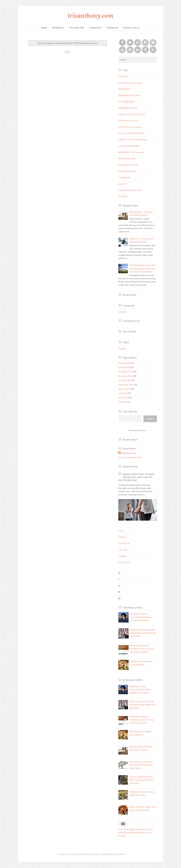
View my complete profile (130, 457)
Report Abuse (130, 440)
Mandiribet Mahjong (127, 171)
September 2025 (126, 385)
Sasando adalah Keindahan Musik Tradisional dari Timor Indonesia (142, 780)
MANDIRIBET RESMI (128, 108)
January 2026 (124, 367)
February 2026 (125, 363)
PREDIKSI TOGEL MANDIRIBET (133, 140)
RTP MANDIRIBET (127, 102)
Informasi (58, 28)
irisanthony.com (90, 16)
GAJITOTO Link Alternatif (130, 127)
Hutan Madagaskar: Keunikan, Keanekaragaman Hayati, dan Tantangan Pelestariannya (143, 268)
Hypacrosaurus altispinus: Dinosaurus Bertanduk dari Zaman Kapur (141, 765)
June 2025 (123, 398)
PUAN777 (123, 196)
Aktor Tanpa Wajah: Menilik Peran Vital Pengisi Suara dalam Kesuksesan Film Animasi (136, 833)
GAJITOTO (124, 76)
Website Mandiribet (127, 158)
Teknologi (95, 28)
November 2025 (125, 376)
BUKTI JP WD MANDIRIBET (131, 133)
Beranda (122, 348)
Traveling (112, 28)
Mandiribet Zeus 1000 (128, 165)
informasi (122, 312)
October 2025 (125, 380)
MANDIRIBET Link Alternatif (131, 152)
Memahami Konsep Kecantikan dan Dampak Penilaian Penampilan (141, 617)
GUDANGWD (124, 178)
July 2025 (123, 393)
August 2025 (124, 389)
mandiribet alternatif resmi (130, 83)
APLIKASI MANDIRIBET (129, 146)
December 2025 (125, 372)
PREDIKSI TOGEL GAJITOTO (132, 114)
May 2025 (123, 402)
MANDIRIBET (125, 89)
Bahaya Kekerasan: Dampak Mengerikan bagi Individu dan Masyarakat (136, 477)
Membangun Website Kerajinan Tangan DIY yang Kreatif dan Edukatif (142, 649)
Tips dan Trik (77, 28)
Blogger (143, 430)
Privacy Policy (132, 28)
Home (44, 28)
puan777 (122, 184)
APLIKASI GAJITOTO (128, 121)
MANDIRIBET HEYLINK (129, 95)
